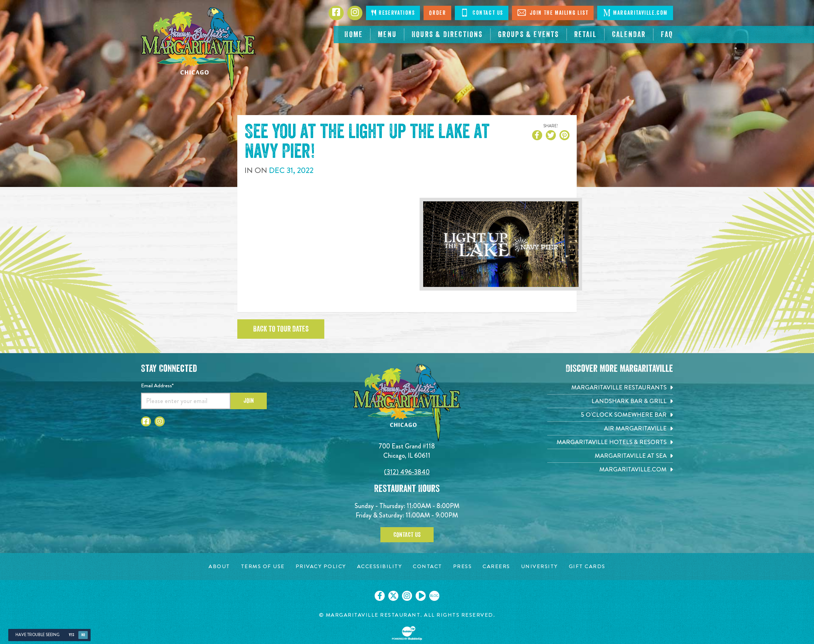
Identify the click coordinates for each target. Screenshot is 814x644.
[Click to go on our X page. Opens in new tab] (393, 596)
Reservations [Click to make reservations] (393, 13)
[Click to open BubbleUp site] (407, 633)
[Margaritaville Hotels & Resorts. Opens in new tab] (610, 442)
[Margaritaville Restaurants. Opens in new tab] (610, 387)
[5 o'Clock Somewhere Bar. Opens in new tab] (610, 415)
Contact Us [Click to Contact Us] (482, 13)
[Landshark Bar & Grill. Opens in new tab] (610, 401)
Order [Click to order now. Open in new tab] (437, 13)
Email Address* (157, 385)
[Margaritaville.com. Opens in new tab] (610, 469)
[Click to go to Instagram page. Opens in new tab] (355, 13)
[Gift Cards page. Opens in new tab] (587, 567)
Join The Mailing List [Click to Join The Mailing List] (553, 13)
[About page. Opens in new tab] (219, 567)
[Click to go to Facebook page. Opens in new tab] (336, 13)
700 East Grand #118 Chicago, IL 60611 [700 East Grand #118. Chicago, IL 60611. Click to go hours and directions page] (407, 451)
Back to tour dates (281, 329)
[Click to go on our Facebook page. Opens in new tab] (380, 596)
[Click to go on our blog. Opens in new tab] (434, 596)
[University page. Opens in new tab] (539, 567)
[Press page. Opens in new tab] (463, 567)
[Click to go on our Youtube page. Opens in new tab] (421, 596)
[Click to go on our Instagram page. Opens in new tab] (407, 596)
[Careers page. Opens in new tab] (496, 567)
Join (249, 401)
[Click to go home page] (198, 49)
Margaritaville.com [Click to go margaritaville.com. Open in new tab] (635, 13)
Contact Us (407, 535)
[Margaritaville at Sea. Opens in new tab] (610, 456)
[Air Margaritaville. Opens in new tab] (610, 428)
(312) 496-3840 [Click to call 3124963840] (407, 472)
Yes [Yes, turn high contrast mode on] (71, 635)
